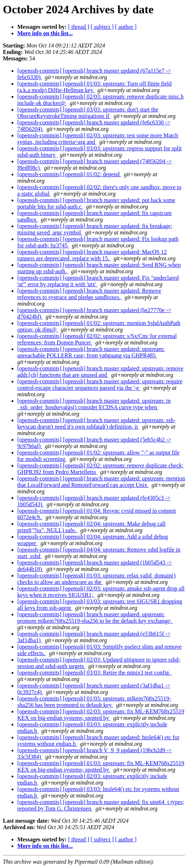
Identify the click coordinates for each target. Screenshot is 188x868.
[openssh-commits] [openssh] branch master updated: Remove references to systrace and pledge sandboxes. (89, 294)
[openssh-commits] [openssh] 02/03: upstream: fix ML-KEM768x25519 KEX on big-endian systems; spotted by (101, 715)
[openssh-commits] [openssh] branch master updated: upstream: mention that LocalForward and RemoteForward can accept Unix (101, 482)
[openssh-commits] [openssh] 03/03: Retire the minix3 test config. (95, 673)
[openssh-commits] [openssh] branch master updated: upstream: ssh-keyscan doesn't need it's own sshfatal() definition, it (96, 423)
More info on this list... (45, 33)
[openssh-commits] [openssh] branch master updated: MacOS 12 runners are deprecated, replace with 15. (92, 255)
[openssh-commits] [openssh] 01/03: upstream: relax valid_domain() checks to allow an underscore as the (96, 579)
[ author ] (126, 27)
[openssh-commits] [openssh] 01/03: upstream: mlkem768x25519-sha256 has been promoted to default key (94, 702)
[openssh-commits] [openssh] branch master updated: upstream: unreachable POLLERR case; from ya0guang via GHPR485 (91, 352)
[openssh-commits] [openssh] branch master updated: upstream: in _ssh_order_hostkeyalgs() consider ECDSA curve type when (94, 404)
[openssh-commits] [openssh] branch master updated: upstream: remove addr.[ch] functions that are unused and (100, 372)
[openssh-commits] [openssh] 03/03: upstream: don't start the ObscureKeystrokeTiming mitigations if (88, 113)
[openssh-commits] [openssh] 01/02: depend (69, 174)
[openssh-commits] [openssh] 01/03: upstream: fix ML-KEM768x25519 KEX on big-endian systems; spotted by (101, 766)
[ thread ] (79, 27)
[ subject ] (102, 27)
